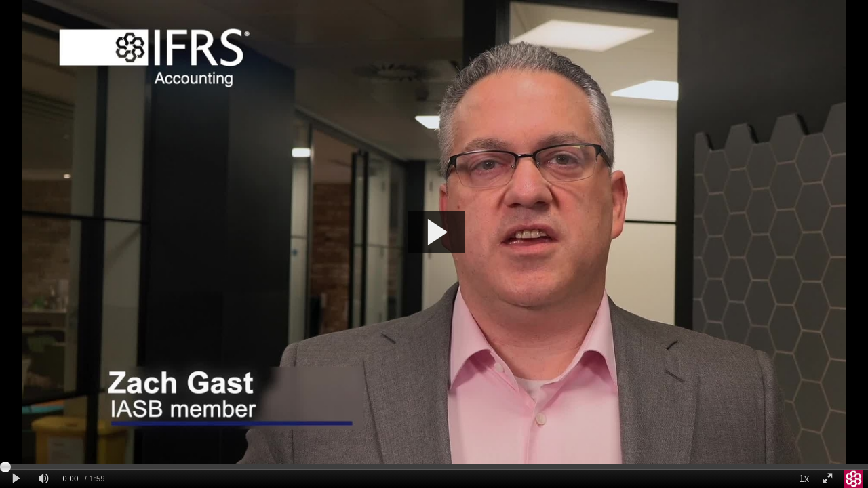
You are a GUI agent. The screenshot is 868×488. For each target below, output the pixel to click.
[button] (436, 232)
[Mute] (43, 479)
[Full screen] (827, 479)
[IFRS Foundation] (854, 479)
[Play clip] (16, 479)
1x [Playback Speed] (804, 479)
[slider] (434, 466)
